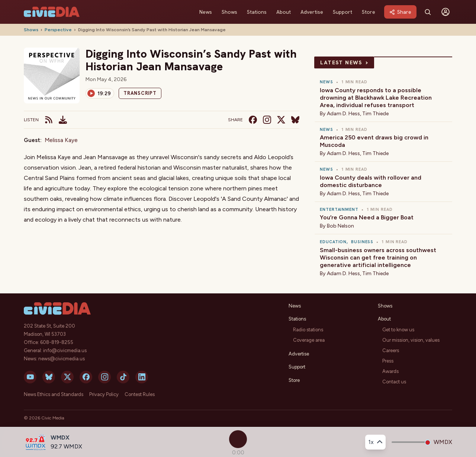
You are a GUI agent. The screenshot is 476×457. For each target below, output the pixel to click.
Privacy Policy (104, 394)
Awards (390, 371)
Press (388, 361)
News (206, 12)
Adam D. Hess (343, 114)
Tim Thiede (375, 114)
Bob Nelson (340, 226)
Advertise (312, 12)
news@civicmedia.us (62, 359)
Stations (257, 12)
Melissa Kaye (61, 140)
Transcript (140, 93)
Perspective (58, 30)
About (284, 12)
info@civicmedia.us (65, 350)
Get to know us (398, 330)
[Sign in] (446, 12)
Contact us (394, 382)
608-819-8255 (57, 342)
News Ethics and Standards (54, 394)
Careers (391, 350)
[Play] (100, 93)
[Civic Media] (52, 12)
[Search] (428, 12)
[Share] (400, 12)
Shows (229, 12)
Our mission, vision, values (411, 340)
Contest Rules (140, 394)
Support (342, 12)
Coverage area (309, 340)
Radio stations (308, 330)
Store (369, 12)
